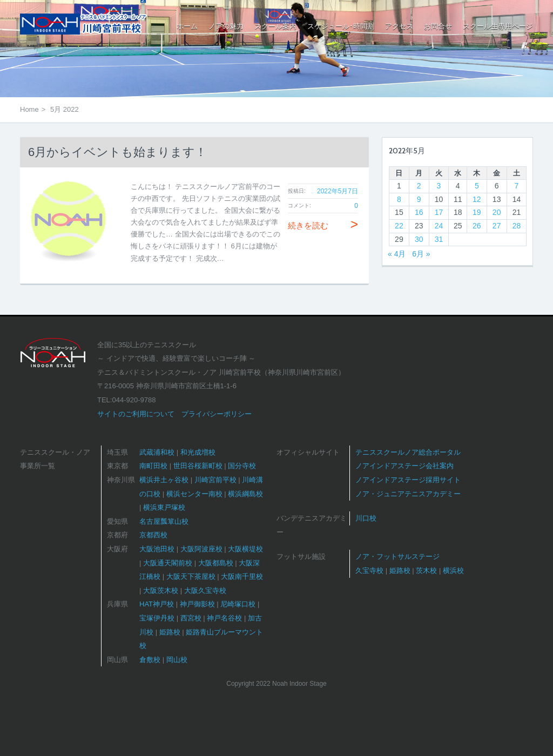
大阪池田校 (157, 549)
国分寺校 (242, 466)
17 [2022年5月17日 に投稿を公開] (439, 212)
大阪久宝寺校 (205, 590)
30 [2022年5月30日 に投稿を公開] (419, 239)
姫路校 (170, 632)
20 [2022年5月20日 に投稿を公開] (497, 212)
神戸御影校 (197, 604)
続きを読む (323, 225)
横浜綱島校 (245, 494)
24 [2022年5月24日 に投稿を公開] (439, 226)
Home (29, 109)
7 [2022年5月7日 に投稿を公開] (517, 186)
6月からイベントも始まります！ (117, 152)
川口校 (366, 518)
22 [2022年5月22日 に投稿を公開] (399, 226)
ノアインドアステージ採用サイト (408, 480)
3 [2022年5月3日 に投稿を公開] (439, 186)
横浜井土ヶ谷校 (164, 480)
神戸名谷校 (224, 618)
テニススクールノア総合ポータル (408, 452)
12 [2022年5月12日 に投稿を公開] (477, 199)
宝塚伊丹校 (157, 618)
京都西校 (153, 535)
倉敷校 (150, 660)
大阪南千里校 (242, 576)
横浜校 (453, 571)
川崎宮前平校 (215, 480)
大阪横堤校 (245, 549)
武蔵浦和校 (157, 452)
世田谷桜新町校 (198, 466)
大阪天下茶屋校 (191, 576)
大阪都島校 (216, 563)
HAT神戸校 (157, 604)
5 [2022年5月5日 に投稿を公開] (477, 186)
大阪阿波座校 (201, 549)
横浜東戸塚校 (164, 507)
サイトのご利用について (136, 414)
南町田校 (153, 466)
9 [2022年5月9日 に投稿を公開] (419, 199)
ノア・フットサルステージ (397, 556)
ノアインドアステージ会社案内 (404, 466)
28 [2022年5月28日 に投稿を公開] (517, 226)
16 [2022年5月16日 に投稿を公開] (419, 212)
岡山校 (177, 660)
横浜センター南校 (194, 494)
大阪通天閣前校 (168, 563)
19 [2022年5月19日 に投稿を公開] (477, 212)
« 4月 (397, 254)
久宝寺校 (369, 571)
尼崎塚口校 (238, 604)
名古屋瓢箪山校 (164, 521)
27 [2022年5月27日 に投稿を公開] (497, 226)
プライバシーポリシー (217, 414)
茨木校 (426, 571)
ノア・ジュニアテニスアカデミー (408, 494)
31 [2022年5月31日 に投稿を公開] (439, 239)
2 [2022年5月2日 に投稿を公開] (419, 186)
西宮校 (191, 618)
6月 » (421, 254)
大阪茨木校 (161, 590)
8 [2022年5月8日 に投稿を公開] (399, 199)
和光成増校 (198, 452)
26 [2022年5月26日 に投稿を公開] (477, 226)
